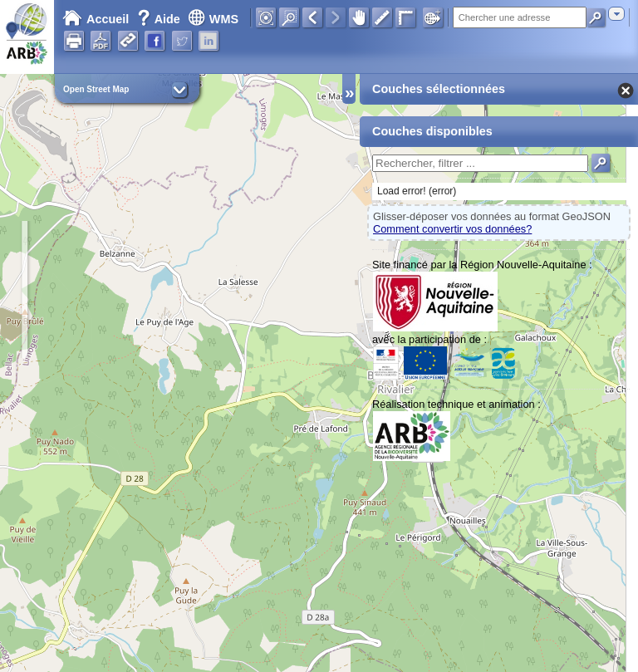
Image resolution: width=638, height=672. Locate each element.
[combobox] (616, 14)
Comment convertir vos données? (452, 229)
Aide (160, 19)
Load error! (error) (417, 191)
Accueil (96, 19)
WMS (213, 19)
